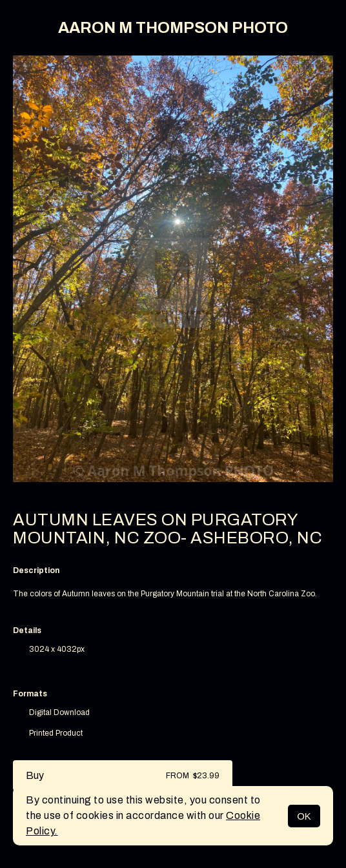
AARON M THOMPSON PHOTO (173, 28)
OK (304, 816)
